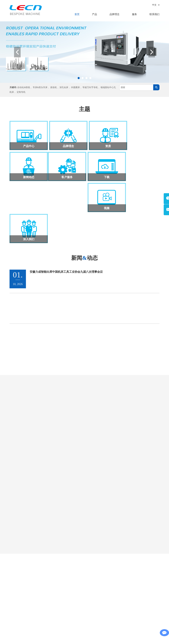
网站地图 (87, 636)
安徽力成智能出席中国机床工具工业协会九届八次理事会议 (66, 207)
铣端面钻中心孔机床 (89, 613)
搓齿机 (54, 87)
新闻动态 (141, 145)
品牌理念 (114, 14)
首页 (77, 14)
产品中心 (28, 145)
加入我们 (141, 175)
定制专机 (21, 92)
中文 (156, 5)
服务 (134, 14)
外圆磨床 (75, 87)
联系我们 (154, 14)
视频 (103, 175)
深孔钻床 (64, 87)
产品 (94, 14)
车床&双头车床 (40, 87)
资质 (103, 145)
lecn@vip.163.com (25, 599)
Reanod (89, 640)
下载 (66, 175)
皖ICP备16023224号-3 (129, 636)
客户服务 (28, 175)
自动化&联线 (24, 87)
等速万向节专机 (90, 87)
